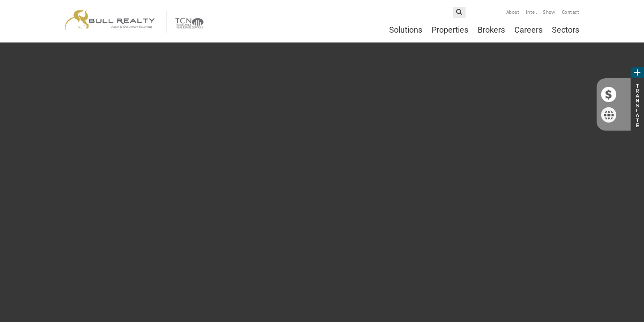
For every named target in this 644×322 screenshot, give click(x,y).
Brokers (491, 30)
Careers (528, 30)
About (513, 12)
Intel (531, 12)
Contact (570, 12)
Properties (450, 30)
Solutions (406, 30)
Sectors (566, 30)
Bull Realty (134, 21)
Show (549, 12)
